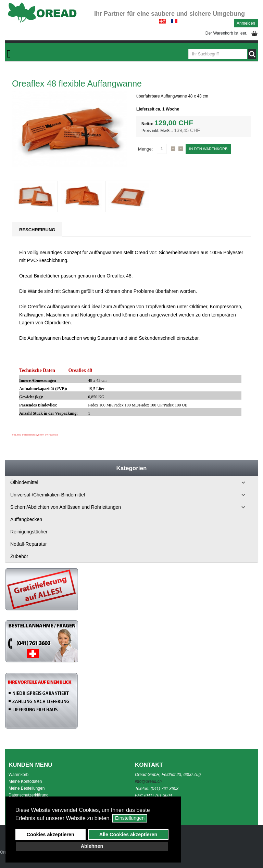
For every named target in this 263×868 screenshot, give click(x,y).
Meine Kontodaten (25, 781)
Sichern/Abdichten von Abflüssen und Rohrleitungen (66, 507)
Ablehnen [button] (92, 846)
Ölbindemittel (24, 482)
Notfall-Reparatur (29, 544)
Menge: (145, 149)
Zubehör (19, 556)
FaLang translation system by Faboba (35, 435)
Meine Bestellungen (27, 788)
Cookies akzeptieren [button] (51, 834)
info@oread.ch (148, 781)
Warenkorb (18, 775)
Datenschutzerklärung (29, 795)
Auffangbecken (26, 519)
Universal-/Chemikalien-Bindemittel (48, 495)
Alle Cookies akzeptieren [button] (128, 834)
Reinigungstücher (29, 532)
